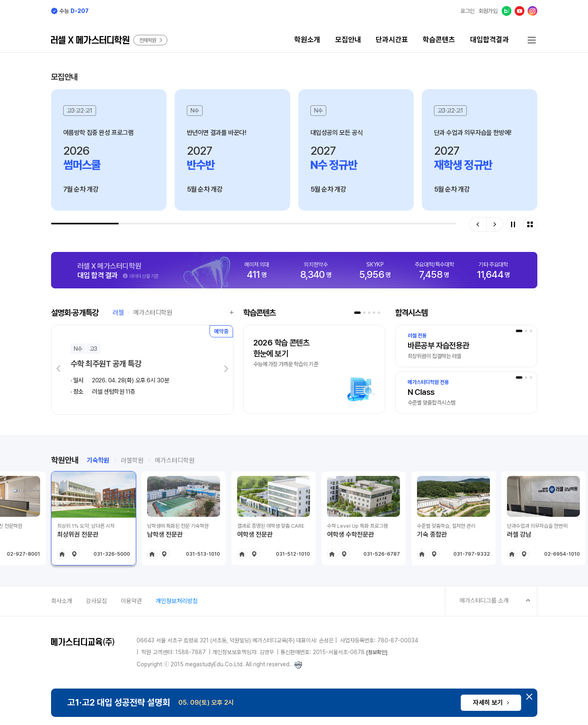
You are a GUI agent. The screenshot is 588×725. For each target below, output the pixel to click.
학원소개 (307, 39)
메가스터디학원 (153, 313)
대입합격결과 (490, 39)
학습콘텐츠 (439, 39)
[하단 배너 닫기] (529, 697)
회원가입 (488, 11)
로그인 (467, 11)
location (75, 554)
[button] (478, 224)
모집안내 (348, 39)
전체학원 (151, 40)
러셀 (118, 313)
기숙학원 (98, 460)
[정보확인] (377, 652)
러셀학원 (132, 460)
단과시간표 (392, 39)
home (62, 554)
